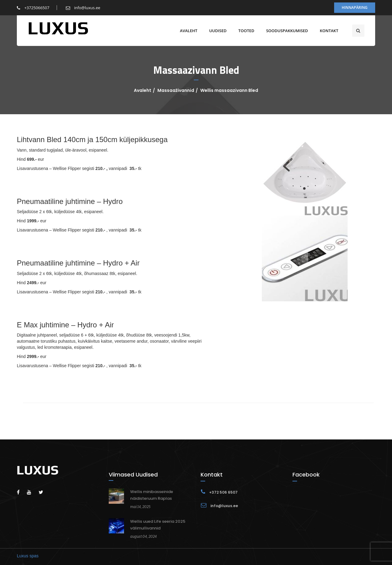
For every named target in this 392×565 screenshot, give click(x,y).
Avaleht (187, 31)
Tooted (245, 31)
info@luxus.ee (83, 8)
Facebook (306, 475)
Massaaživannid (176, 90)
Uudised (216, 31)
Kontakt (328, 31)
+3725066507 (33, 8)
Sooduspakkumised (286, 31)
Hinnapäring (355, 8)
